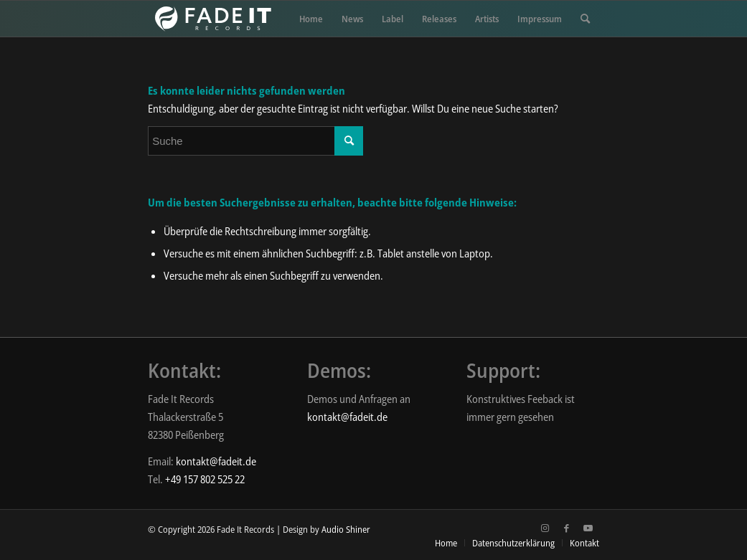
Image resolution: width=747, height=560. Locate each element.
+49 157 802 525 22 (205, 479)
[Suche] (585, 19)
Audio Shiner (346, 529)
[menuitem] (311, 19)
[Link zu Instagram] (545, 528)
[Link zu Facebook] (567, 528)
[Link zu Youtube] (588, 528)
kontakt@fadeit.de (216, 461)
